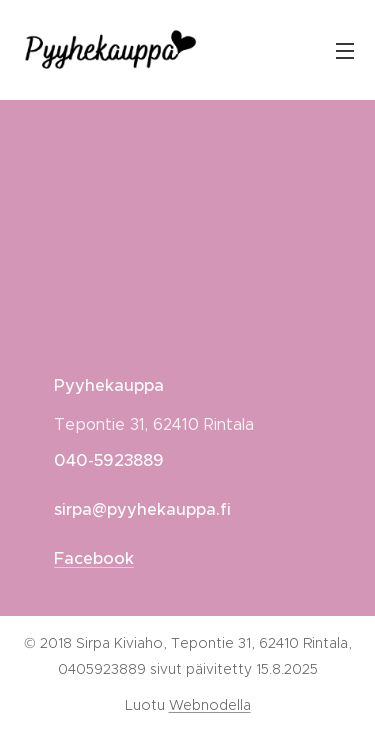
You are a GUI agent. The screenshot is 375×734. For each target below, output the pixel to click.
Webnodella (210, 705)
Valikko (345, 51)
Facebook (94, 558)
